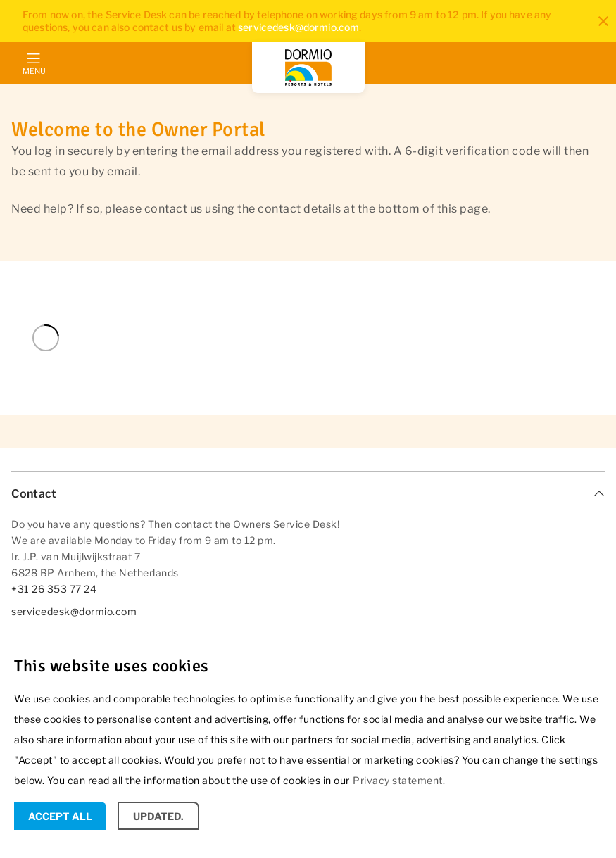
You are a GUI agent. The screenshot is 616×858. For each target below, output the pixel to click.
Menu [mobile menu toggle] (34, 71)
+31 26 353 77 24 (54, 589)
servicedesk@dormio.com (298, 27)
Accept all (60, 816)
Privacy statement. (399, 780)
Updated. (158, 816)
